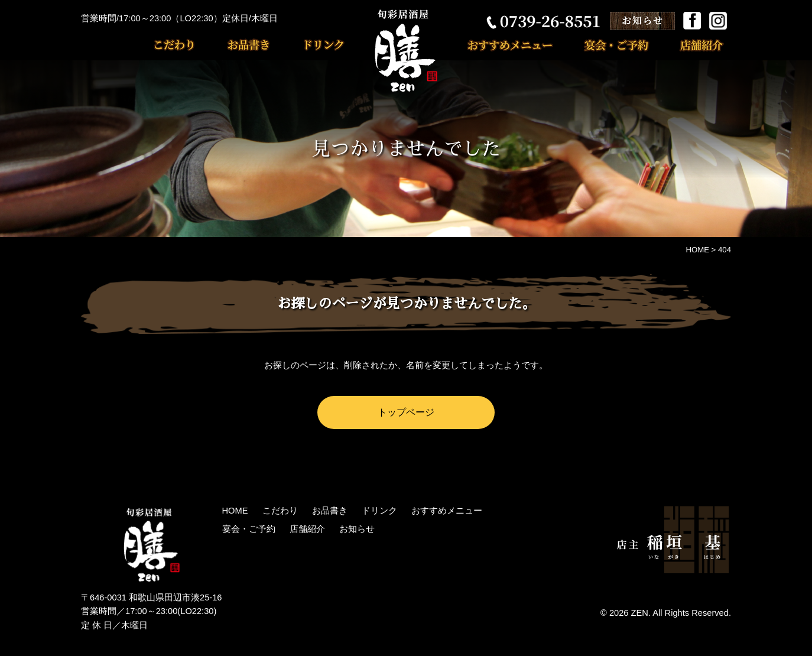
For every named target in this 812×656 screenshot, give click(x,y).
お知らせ (357, 529)
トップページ (406, 412)
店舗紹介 (690, 45)
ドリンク (308, 45)
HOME (235, 511)
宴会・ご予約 (610, 45)
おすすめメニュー (516, 45)
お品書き (241, 45)
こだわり (181, 45)
